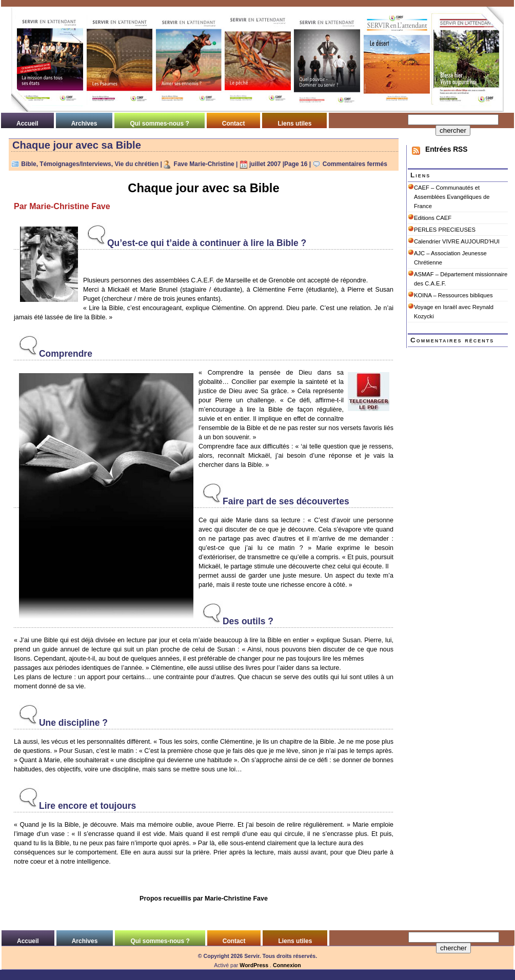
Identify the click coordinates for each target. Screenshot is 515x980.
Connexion (287, 965)
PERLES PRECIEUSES (445, 230)
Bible (28, 164)
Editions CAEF (433, 218)
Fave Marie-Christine (204, 164)
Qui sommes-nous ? (159, 124)
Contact (234, 124)
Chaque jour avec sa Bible (77, 145)
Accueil (27, 124)
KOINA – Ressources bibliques (453, 295)
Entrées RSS (446, 149)
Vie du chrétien (136, 164)
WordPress (254, 965)
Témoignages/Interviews (75, 164)
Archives (84, 124)
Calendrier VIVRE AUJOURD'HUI (457, 241)
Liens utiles (294, 124)
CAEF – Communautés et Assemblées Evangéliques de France (452, 197)
